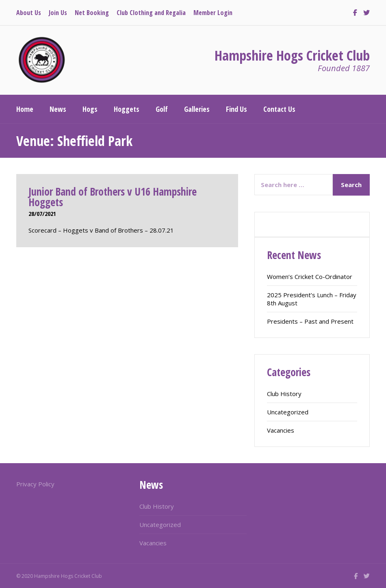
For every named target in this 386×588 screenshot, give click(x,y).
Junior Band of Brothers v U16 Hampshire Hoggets (113, 197)
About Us (29, 13)
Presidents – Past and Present (310, 321)
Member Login (213, 13)
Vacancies (281, 430)
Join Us (58, 13)
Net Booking (92, 13)
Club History (284, 394)
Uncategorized (288, 412)
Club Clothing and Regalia (151, 13)
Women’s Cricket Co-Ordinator (310, 277)
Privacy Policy (35, 484)
